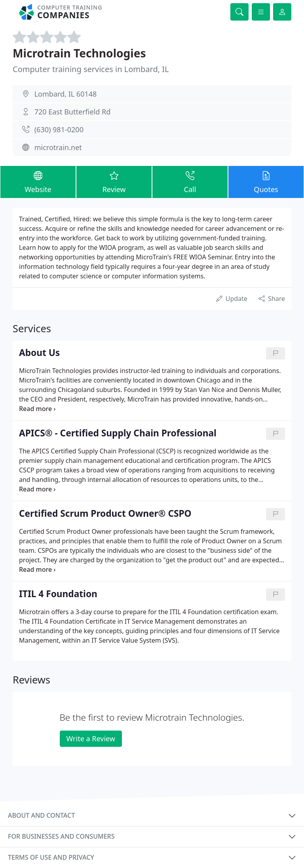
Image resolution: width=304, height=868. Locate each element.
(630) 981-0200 (59, 129)
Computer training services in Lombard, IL (91, 69)
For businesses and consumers (61, 836)
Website (38, 182)
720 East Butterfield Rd (73, 112)
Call (190, 182)
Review (114, 182)
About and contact (41, 815)
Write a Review (91, 739)
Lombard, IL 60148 (66, 94)
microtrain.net (58, 147)
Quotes (266, 182)
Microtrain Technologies (79, 53)
